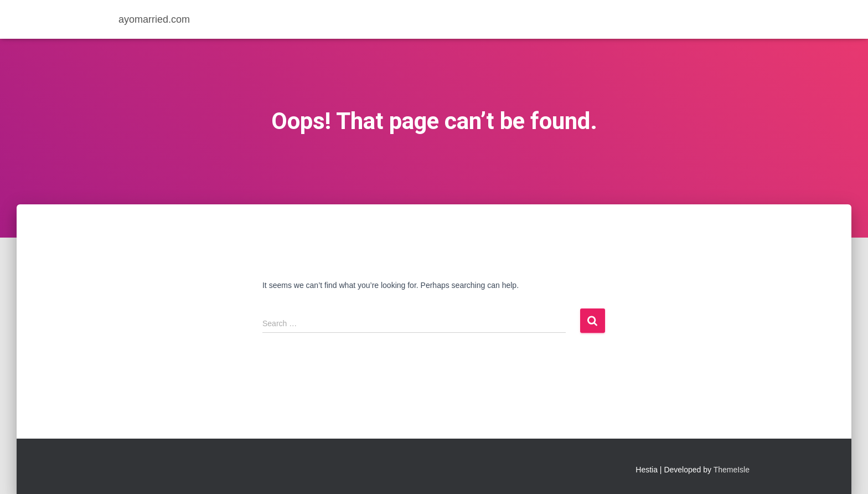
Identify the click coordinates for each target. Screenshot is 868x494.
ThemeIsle (732, 470)
